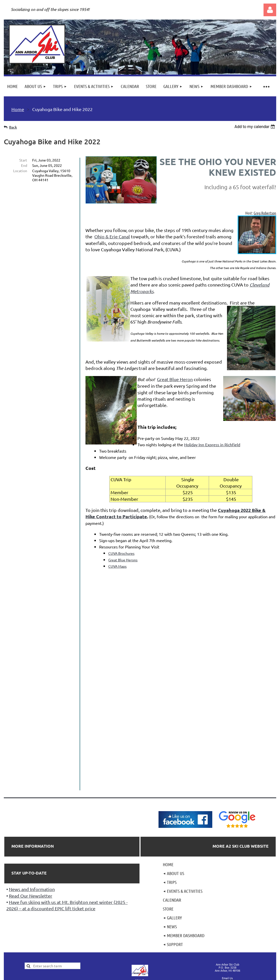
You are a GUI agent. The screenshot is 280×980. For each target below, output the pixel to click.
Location (20, 171)
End (24, 165)
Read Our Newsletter (31, 839)
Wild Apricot (216, 952)
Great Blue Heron (175, 379)
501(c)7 (140, 923)
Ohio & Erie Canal (112, 236)
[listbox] (255, 127)
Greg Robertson (265, 213)
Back (13, 127)
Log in (270, 10)
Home (18, 109)
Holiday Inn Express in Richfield (212, 444)
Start (23, 160)
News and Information (32, 832)
